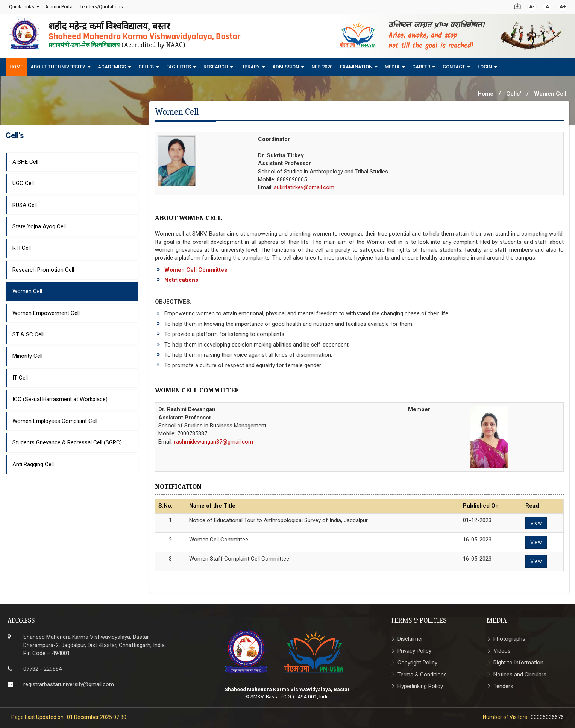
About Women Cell (188, 216)
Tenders (503, 684)
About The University (58, 65)
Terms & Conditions (422, 672)
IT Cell (20, 375)
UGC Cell (23, 181)
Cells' (514, 92)
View (536, 521)
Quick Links (21, 5)
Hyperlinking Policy (420, 684)
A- (532, 5)
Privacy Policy (414, 649)
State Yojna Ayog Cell (39, 224)
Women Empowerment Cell (46, 311)
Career (421, 65)
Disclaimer (410, 637)
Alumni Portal (59, 5)
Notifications (181, 278)
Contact (454, 65)
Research (216, 65)
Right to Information (518, 661)
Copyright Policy (417, 661)
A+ (563, 5)
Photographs (509, 637)
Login (485, 65)
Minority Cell (27, 354)
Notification (178, 484)
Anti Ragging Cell (33, 462)
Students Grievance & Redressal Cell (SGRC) (67, 441)
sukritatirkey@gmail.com (304, 185)
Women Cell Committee (196, 267)
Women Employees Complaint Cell (55, 419)
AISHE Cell (25, 160)
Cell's (146, 65)
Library (250, 65)
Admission (286, 65)
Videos (502, 649)
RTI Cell (22, 246)
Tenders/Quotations (101, 5)
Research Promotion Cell (43, 267)
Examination (356, 65)
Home (16, 65)
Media (392, 65)
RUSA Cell (25, 203)
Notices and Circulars (520, 672)
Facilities (179, 65)
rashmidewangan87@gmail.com (214, 439)
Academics (112, 65)
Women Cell (27, 289)
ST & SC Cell (28, 332)
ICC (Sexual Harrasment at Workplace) (60, 397)
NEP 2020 (322, 65)
